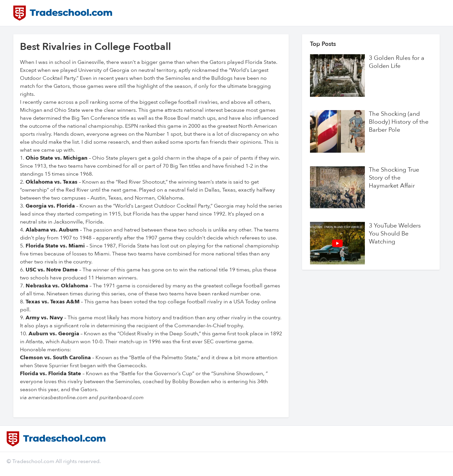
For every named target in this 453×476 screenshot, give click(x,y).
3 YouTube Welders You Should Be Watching (395, 234)
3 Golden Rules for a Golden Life (397, 62)
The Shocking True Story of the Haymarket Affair (394, 178)
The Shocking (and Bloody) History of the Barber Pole (399, 122)
